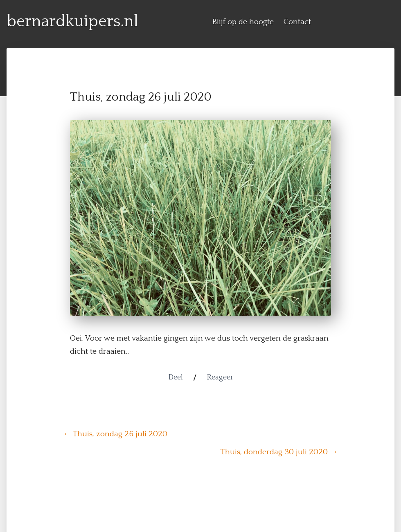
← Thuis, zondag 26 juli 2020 (115, 434)
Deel (176, 377)
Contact (297, 22)
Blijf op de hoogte (243, 22)
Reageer (220, 377)
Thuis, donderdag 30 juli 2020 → (279, 452)
